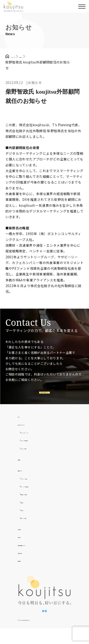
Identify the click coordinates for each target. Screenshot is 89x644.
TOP (21, 424)
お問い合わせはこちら (44, 396)
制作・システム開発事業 (39, 494)
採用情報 (25, 568)
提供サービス (28, 478)
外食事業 (27, 509)
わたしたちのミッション (39, 440)
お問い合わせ (28, 560)
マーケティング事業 (36, 486)
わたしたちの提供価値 (37, 447)
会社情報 (25, 536)
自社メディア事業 (34, 525)
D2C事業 (27, 517)
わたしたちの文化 (34, 456)
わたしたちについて (33, 432)
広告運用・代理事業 (36, 501)
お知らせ (25, 544)
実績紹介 (25, 467)
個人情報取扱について (35, 552)
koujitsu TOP (21, 56)
